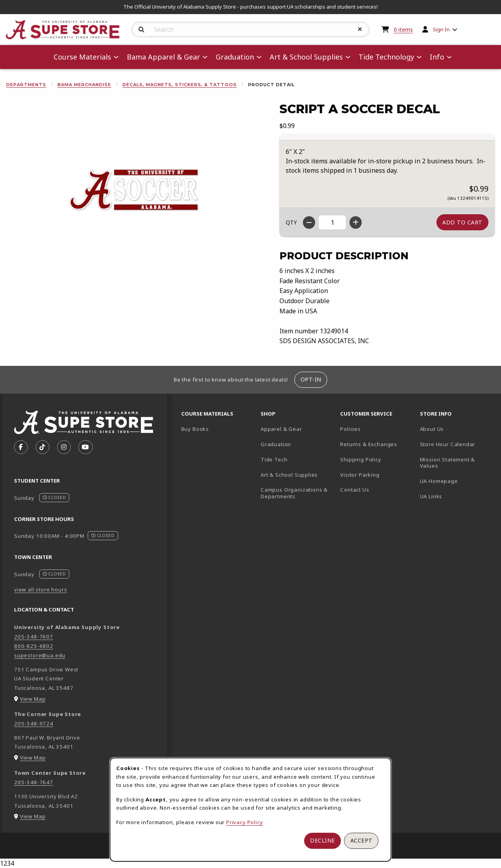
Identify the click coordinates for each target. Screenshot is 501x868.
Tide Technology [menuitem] (386, 57)
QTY (291, 222)
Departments (26, 85)
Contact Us (355, 490)
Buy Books (195, 429)
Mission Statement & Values (448, 463)
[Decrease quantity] (309, 222)
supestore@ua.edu (40, 655)
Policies (351, 429)
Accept (361, 840)
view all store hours (41, 590)
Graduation (276, 444)
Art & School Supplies (289, 475)
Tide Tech (274, 459)
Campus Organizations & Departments (297, 493)
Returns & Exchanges (369, 444)
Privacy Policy (245, 822)
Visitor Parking (360, 475)
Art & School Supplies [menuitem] (306, 57)
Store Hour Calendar (457, 444)
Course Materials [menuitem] (82, 57)
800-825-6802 (34, 646)
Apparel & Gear (281, 429)
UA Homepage (457, 481)
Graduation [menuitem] (235, 57)
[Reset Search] (360, 29)
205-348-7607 (34, 637)
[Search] (141, 30)
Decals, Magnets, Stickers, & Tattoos (180, 85)
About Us (432, 429)
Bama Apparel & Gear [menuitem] (163, 57)
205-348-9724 (34, 723)
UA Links (431, 496)
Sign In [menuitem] (441, 29)
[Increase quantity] (356, 222)
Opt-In (311, 379)
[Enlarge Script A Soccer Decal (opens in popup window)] (133, 188)
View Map (33, 699)
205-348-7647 (34, 782)
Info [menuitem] (437, 57)
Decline (323, 840)
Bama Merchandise (84, 85)
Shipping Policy (360, 459)
